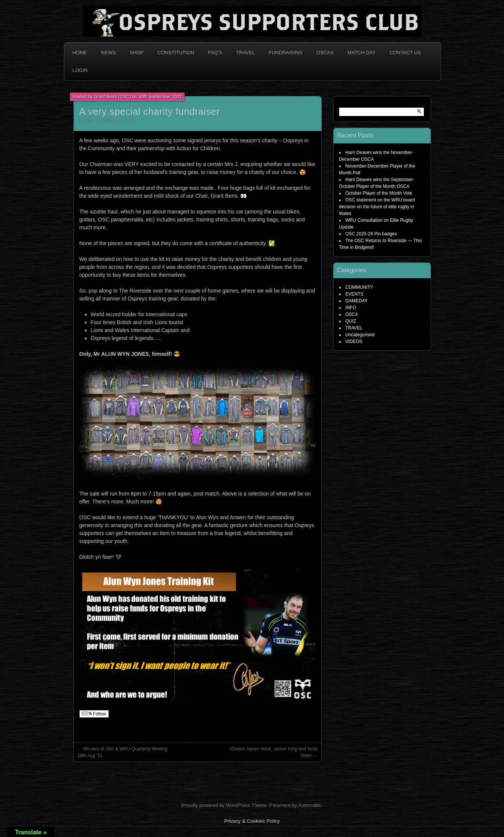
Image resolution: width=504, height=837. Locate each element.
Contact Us (405, 53)
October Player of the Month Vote (379, 193)
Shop (137, 53)
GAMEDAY (111, 121)
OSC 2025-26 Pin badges (371, 234)
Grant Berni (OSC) (112, 97)
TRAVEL (354, 328)
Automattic (310, 805)
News (109, 53)
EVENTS (355, 294)
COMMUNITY (359, 287)
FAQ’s (215, 53)
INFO (130, 121)
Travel (245, 53)
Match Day (362, 53)
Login (80, 70)
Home (80, 53)
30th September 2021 (160, 97)
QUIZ (351, 321)
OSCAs (325, 53)
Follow (94, 714)
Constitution (176, 53)
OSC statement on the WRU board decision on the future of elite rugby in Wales (377, 207)
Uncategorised (360, 335)
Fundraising (286, 53)
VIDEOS (354, 342)
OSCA (352, 314)
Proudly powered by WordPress (216, 805)
